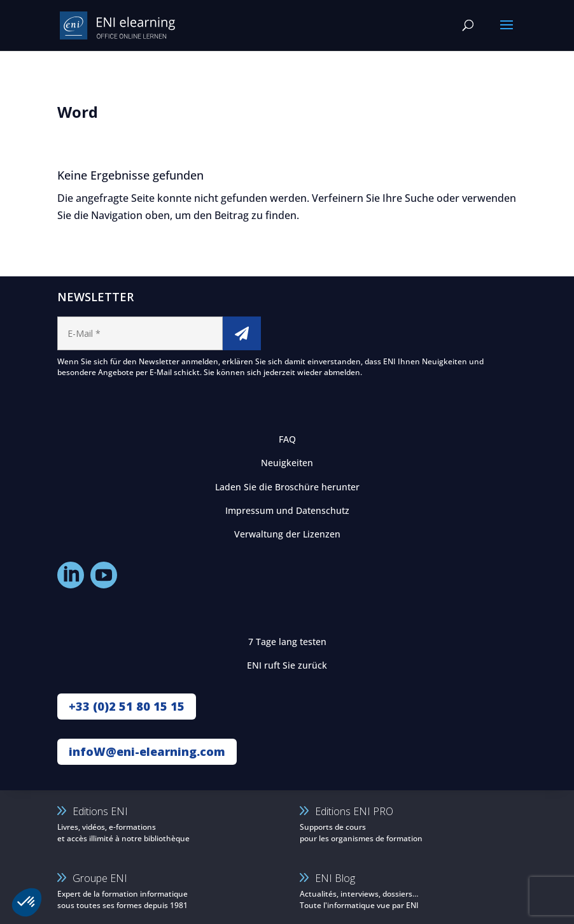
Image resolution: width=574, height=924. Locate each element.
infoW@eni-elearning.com (147, 751)
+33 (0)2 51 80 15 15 (127, 706)
